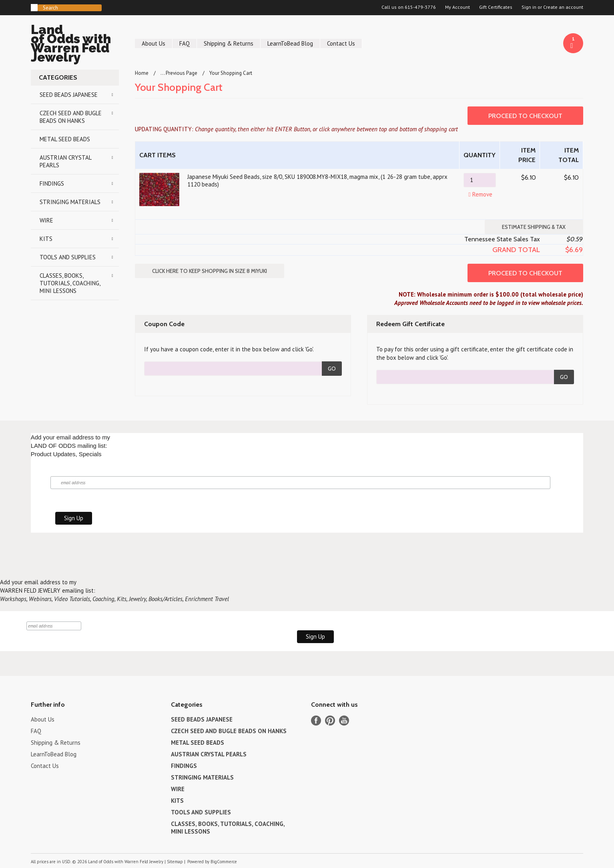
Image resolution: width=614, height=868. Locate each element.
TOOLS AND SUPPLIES (68, 257)
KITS (46, 239)
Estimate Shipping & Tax (534, 227)
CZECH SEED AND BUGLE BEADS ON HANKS (71, 117)
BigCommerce (224, 862)
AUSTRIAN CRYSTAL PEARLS (66, 161)
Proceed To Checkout (525, 116)
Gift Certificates (496, 7)
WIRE (46, 220)
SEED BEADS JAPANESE (69, 95)
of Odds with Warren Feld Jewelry (75, 45)
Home (142, 73)
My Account (457, 7)
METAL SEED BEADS (65, 139)
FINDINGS (52, 183)
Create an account (563, 7)
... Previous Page (179, 73)
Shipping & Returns (229, 43)
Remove (479, 194)
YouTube (344, 721)
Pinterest (330, 721)
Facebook (316, 721)
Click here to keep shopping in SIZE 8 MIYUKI (210, 271)
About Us (153, 43)
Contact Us (341, 43)
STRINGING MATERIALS (70, 202)
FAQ (185, 43)
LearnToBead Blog (290, 43)
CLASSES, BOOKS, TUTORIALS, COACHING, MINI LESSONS (70, 283)
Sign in (529, 7)
